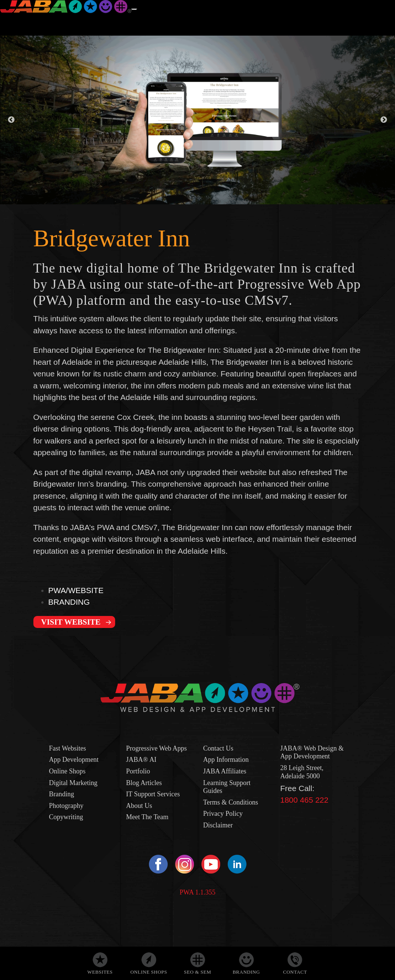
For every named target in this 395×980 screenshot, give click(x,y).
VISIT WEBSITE (71, 622)
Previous (11, 120)
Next (384, 120)
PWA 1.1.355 (197, 892)
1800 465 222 (304, 800)
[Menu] (134, 9)
